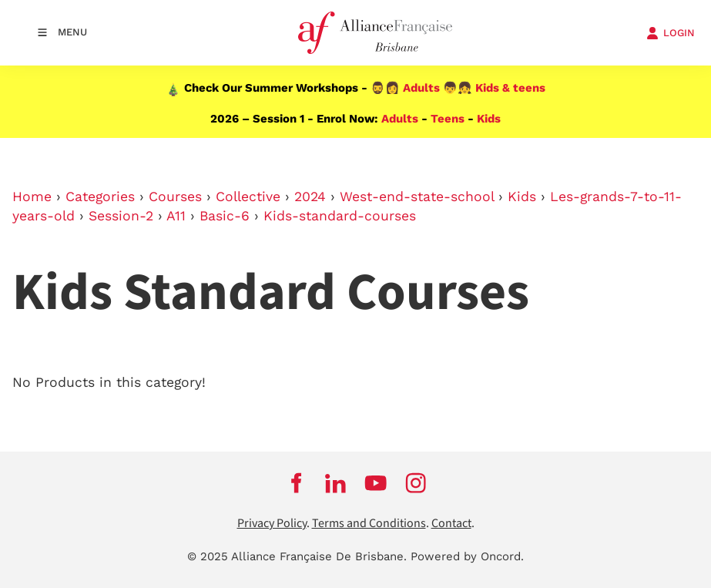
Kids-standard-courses (340, 216)
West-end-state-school (417, 197)
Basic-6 (225, 216)
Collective (248, 197)
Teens (448, 119)
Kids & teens (510, 88)
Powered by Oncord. (467, 556)
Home (32, 197)
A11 (176, 216)
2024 (310, 197)
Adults (421, 88)
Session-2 (121, 216)
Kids (489, 119)
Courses (175, 197)
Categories (100, 197)
